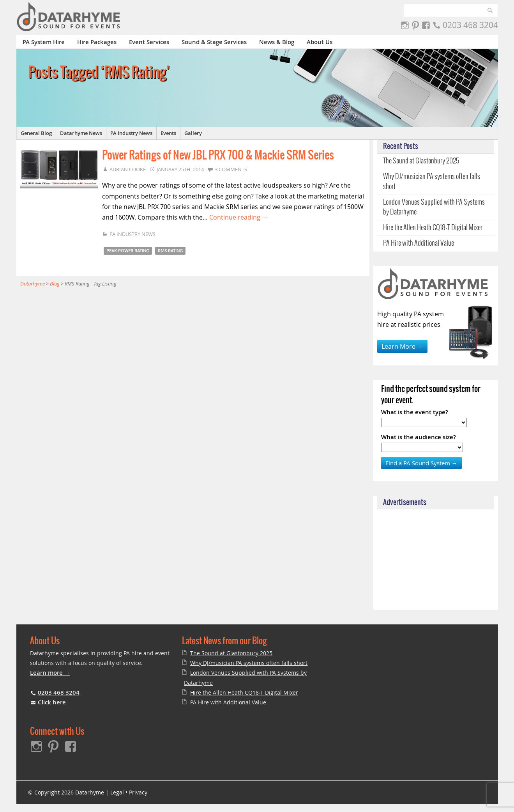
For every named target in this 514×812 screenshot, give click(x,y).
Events (168, 133)
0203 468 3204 (470, 25)
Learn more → (50, 673)
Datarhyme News (81, 133)
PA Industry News (131, 133)
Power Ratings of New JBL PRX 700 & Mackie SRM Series (218, 156)
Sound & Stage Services (214, 42)
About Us (320, 42)
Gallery (193, 133)
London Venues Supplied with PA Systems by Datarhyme (434, 207)
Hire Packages (97, 42)
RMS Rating (170, 251)
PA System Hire (44, 42)
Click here (52, 702)
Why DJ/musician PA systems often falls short (432, 182)
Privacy (138, 792)
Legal (117, 792)
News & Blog (277, 42)
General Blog (36, 133)
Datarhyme (90, 792)
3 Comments (231, 169)
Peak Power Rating (128, 251)
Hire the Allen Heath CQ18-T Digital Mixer (433, 228)
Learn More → (402, 346)
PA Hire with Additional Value (419, 243)
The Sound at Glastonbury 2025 (421, 161)
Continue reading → (239, 217)
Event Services (149, 42)
